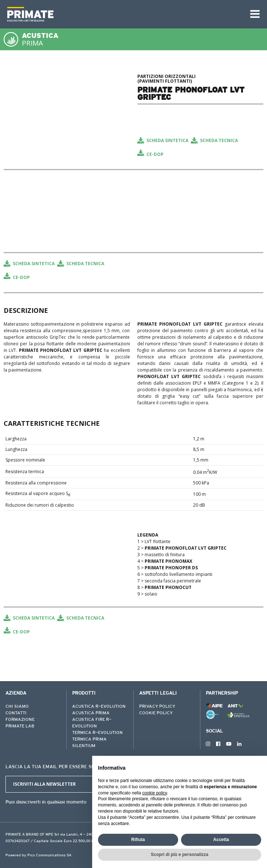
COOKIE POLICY (156, 713)
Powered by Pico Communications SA (38, 856)
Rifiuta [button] (138, 840)
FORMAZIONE (20, 720)
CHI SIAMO (17, 707)
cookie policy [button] (154, 793)
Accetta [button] (221, 840)
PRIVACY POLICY (157, 707)
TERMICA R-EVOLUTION (97, 733)
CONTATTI (16, 713)
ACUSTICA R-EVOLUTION (99, 707)
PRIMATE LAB (20, 726)
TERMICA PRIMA (89, 739)
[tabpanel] (67, 72)
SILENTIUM (84, 746)
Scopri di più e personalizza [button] (180, 855)
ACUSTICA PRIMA (91, 713)
